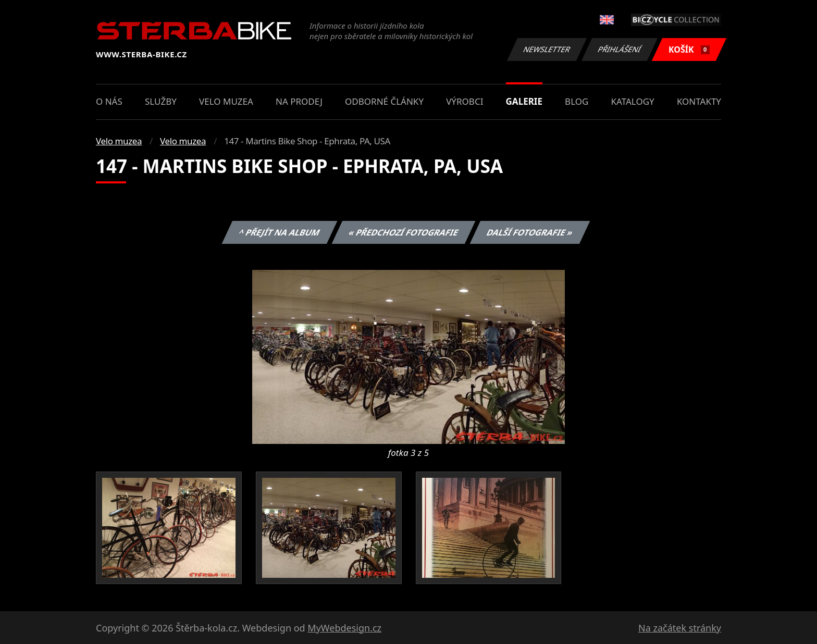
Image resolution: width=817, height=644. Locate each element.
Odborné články (384, 101)
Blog (577, 101)
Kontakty (699, 101)
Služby (161, 101)
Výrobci (465, 101)
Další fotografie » (530, 232)
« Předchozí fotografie (403, 232)
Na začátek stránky (680, 628)
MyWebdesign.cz (344, 628)
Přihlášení (619, 49)
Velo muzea (226, 101)
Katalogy (633, 101)
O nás (109, 101)
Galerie (524, 101)
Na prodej (299, 101)
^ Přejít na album (280, 232)
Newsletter (547, 49)
